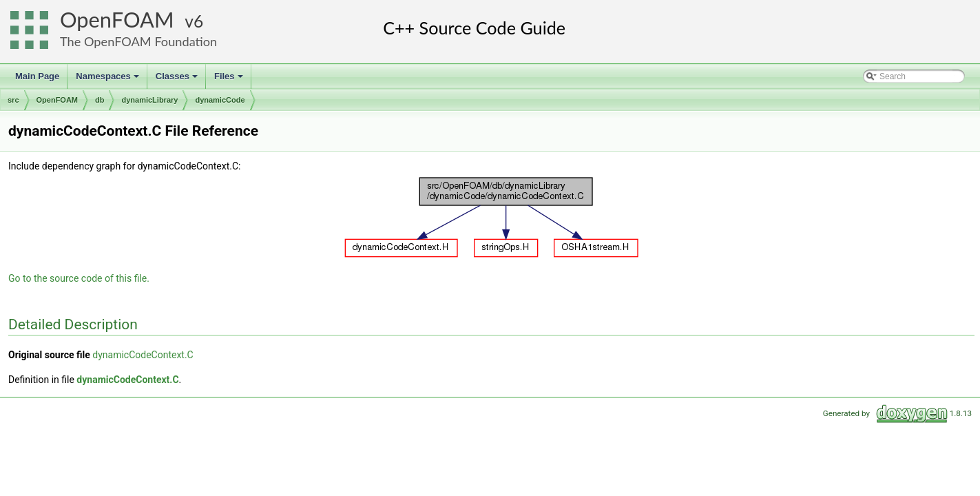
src (13, 100)
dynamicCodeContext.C (143, 355)
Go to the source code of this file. (79, 278)
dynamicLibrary (149, 100)
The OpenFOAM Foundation (138, 41)
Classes (178, 80)
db (100, 100)
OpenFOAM (117, 20)
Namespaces (108, 80)
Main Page (37, 76)
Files (230, 80)
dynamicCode (220, 100)
